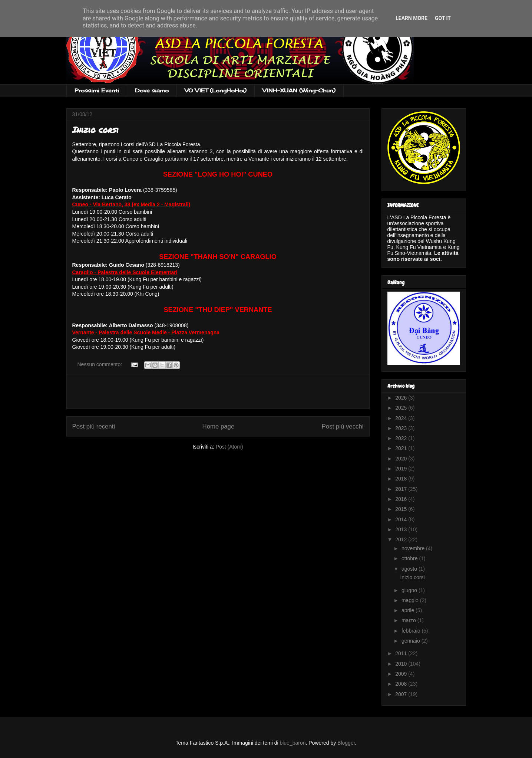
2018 (402, 479)
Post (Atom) (229, 447)
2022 (402, 438)
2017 (402, 489)
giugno (410, 590)
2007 (402, 694)
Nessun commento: (101, 364)
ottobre (410, 558)
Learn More (412, 18)
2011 (402, 653)
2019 (402, 469)
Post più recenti (94, 426)
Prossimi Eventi (97, 90)
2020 (402, 459)
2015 (402, 509)
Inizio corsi (95, 130)
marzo (409, 620)
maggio (411, 600)
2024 (402, 418)
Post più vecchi (343, 426)
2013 (402, 529)
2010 (402, 664)
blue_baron (293, 743)
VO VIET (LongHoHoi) (216, 90)
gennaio (412, 641)
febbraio (412, 631)
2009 (402, 674)
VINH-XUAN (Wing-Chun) (299, 90)
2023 (402, 428)
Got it (443, 18)
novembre (414, 548)
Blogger (346, 743)
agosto (410, 569)
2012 (402, 539)
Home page (219, 426)
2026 (402, 398)
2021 (402, 448)
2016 (402, 499)
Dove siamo (152, 90)
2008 (402, 684)
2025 (402, 408)
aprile (409, 610)
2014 (402, 519)
